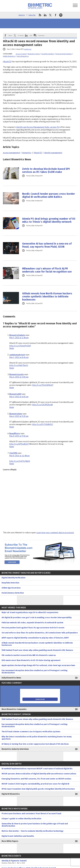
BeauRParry (15, 433)
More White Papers (10, 841)
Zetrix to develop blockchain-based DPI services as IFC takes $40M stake (46, 170)
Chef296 (13, 453)
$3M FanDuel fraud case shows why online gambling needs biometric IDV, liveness (37, 650)
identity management (53, 153)
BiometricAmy (16, 414)
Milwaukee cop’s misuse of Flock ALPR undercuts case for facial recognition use (47, 270)
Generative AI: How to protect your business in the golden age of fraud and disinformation (35, 825)
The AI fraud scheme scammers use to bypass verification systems (31, 732)
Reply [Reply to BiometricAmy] (12, 427)
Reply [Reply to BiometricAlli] (12, 407)
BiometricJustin (17, 374)
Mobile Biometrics (9, 56)
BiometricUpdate (17, 335)
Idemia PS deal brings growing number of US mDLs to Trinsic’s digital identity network (49, 220)
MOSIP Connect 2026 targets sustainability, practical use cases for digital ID (35, 784)
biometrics (27, 153)
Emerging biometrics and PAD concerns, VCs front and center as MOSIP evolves (36, 779)
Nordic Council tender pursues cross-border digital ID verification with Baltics (49, 195)
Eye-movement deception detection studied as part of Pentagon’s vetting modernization (35, 672)
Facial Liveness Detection (13, 593)
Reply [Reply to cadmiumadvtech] (12, 368)
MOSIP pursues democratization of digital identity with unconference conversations (39, 774)
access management (11, 153)
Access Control (21, 54)
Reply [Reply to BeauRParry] (12, 447)
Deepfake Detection (10, 583)
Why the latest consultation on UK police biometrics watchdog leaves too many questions (37, 738)
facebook (56, 15)
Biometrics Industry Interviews (15, 749)
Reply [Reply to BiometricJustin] (12, 388)
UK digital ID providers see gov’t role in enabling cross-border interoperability (37, 618)
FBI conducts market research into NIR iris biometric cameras (29, 655)
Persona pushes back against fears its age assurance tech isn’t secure (33, 628)
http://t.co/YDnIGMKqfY (43, 385)
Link (31, 35)
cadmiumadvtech (17, 355)
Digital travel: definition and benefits (18, 836)
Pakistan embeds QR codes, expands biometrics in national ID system (32, 623)
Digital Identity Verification (13, 578)
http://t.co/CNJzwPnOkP (20, 346)
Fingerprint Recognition (64, 54)
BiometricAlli (15, 394)
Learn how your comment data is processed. (55, 533)
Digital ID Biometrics (11, 794)
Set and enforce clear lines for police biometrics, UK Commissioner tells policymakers (40, 633)
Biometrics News (34, 54)
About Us (22, 15)
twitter (50, 15)
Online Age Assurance (11, 588)
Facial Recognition (48, 54)
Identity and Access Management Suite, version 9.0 (38, 127)
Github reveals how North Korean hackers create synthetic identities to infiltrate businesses (47, 297)
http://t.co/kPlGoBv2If (19, 444)
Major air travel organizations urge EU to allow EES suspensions (30, 612)
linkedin (45, 15)
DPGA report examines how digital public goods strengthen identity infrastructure (38, 789)
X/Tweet (21, 35)
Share (10, 35)
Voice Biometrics (23, 56)
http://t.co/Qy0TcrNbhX (20, 461)
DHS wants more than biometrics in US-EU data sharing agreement (31, 660)
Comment (41, 35)
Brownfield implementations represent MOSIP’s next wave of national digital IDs (37, 769)
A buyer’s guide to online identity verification (21, 819)
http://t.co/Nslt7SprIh (19, 365)
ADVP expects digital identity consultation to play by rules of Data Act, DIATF (35, 638)
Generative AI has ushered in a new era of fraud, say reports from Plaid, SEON (47, 245)
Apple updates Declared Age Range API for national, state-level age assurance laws (38, 665)
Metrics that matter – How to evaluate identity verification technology (32, 831)
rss (40, 15)
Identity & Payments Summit (40, 862)
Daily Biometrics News (11, 678)
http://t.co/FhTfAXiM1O (43, 424)
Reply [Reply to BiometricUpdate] (12, 348)
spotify (61, 15)
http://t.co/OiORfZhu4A (42, 405)
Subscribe (32, 15)
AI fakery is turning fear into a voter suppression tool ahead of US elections (35, 744)
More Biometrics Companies (14, 709)
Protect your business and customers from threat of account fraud (31, 814)
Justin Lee (28, 49)
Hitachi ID (7, 61)
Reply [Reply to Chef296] (12, 464)
